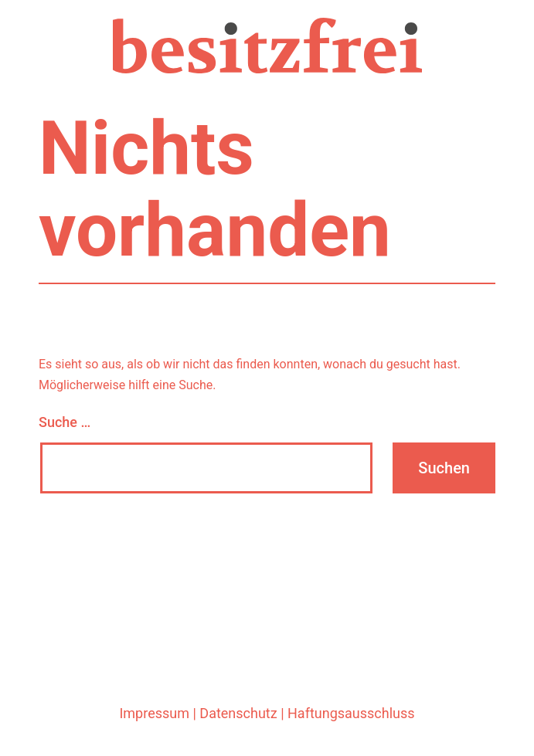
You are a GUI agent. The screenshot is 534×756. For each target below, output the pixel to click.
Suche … (65, 422)
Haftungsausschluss (351, 713)
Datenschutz (238, 713)
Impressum (154, 713)
